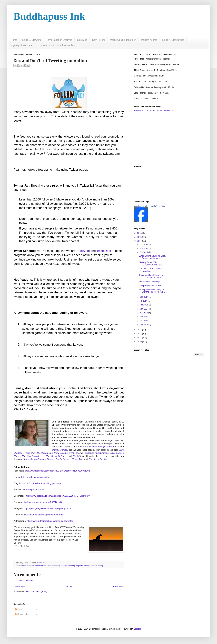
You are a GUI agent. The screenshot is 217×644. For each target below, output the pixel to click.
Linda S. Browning (32, 40)
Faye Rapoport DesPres (59, 40)
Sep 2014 (144, 297)
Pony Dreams (61, 453)
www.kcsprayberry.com (34, 490)
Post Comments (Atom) (37, 591)
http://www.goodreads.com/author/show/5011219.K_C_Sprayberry (58, 496)
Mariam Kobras (149, 40)
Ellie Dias (82, 40)
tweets (86, 566)
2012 (140, 334)
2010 (140, 342)
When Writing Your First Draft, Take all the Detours (152, 257)
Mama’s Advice (60, 450)
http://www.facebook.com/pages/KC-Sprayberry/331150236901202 (57, 471)
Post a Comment (25, 581)
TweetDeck (104, 251)
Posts (19, 609)
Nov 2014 (144, 248)
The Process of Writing (149, 282)
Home (14, 40)
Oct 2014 (144, 252)
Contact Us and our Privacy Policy (57, 45)
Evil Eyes (74, 453)
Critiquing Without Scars (150, 285)
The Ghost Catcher (98, 459)
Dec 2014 (144, 245)
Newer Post (20, 587)
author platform (28, 566)
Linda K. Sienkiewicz (173, 40)
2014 (140, 241)
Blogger (137, 629)
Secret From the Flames (42, 459)
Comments (22, 614)
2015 (140, 237)
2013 (140, 330)
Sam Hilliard (99, 40)
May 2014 (144, 309)
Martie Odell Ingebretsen (123, 40)
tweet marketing (53, 566)
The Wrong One (45, 453)
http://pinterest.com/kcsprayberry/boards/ (44, 515)
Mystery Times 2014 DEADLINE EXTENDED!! (152, 264)
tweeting (64, 566)
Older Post (118, 587)
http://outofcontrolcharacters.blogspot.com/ (40, 483)
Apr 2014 (144, 313)
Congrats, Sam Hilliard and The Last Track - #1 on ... (152, 276)
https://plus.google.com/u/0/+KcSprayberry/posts (47, 508)
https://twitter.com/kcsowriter (35, 477)
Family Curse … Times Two (69, 459)
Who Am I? (113, 447)
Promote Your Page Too (159, 206)
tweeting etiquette (76, 566)
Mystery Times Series (22, 45)
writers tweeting (97, 566)
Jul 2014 (144, 301)
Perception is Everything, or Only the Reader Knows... (152, 291)
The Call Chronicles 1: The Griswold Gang (44, 456)
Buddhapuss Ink (49, 16)
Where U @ (30, 453)
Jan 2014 (144, 325)
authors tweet (40, 566)
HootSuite (83, 251)
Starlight (77, 456)
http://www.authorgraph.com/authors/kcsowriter (50, 521)
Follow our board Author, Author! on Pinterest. (154, 111)
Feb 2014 (144, 321)
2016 (140, 233)
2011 (140, 338)
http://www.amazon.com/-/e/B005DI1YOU (43, 502)
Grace (26, 459)
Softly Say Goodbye (95, 447)
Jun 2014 (144, 305)
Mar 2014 (144, 317)
